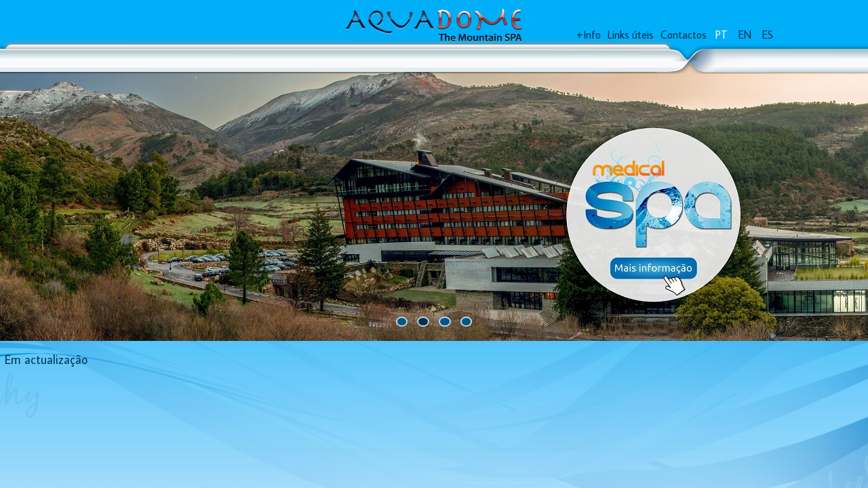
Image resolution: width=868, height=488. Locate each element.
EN (745, 36)
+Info (589, 36)
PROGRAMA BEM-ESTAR (513, 61)
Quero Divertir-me (268, 61)
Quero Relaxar (156, 61)
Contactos (684, 36)
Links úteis (631, 36)
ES (768, 36)
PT (722, 36)
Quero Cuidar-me (387, 61)
